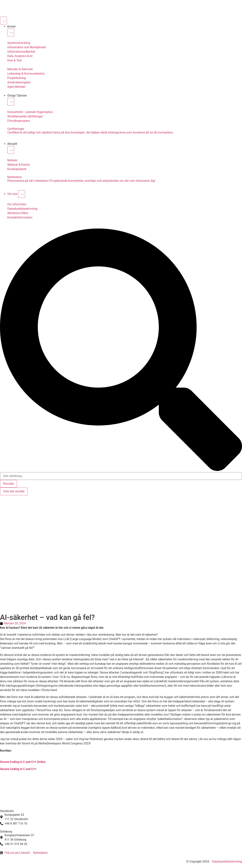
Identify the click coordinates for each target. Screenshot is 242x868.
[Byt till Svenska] (5, 499)
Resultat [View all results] (8, 484)
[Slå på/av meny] (3, 20)
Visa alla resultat (14, 491)
